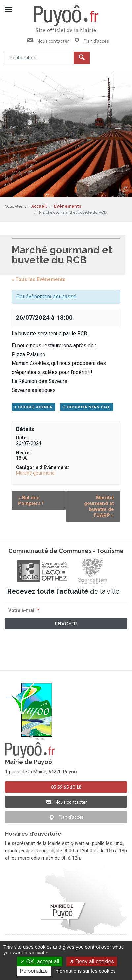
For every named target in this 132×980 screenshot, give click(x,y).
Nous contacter (48, 41)
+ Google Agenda (33, 407)
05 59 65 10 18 (66, 787)
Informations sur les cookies (85, 971)
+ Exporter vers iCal (87, 407)
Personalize (34, 971)
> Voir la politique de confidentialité (31, 659)
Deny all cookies (92, 961)
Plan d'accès (91, 41)
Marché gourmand (35, 473)
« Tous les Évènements (38, 279)
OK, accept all (40, 961)
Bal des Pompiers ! (31, 501)
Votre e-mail (24, 610)
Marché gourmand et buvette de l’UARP (99, 506)
